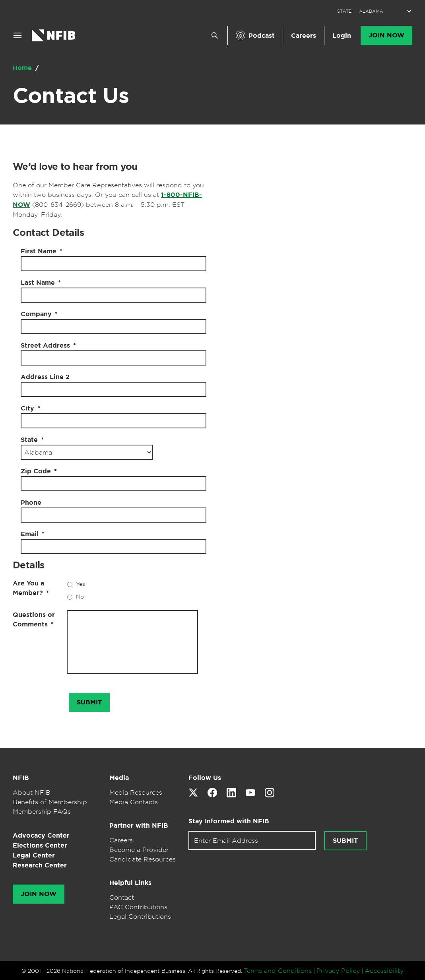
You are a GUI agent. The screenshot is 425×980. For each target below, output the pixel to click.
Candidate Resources (143, 859)
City (30, 408)
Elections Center (40, 845)
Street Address (48, 345)
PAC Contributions (138, 907)
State (32, 440)
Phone (31, 503)
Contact (122, 897)
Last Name (41, 283)
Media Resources (136, 792)
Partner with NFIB (139, 825)
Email (33, 534)
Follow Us (205, 778)
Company (39, 314)
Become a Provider (139, 850)
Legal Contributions (140, 916)
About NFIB (32, 792)
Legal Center (34, 855)
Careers (304, 36)
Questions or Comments (34, 619)
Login (342, 36)
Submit (345, 841)
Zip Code (39, 471)
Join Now (386, 35)
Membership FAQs (42, 811)
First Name (42, 251)
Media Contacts (134, 802)
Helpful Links (130, 883)
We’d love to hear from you (75, 167)
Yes (81, 584)
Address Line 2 (45, 377)
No (80, 596)
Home (23, 68)
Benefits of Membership (50, 802)
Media (119, 778)
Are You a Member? (31, 588)
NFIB (21, 778)
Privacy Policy (338, 970)
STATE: (345, 11)
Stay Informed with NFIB (229, 821)
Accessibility (384, 970)
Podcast (262, 36)
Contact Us (71, 95)
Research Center (40, 865)
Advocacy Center (41, 835)
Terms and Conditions (278, 970)
